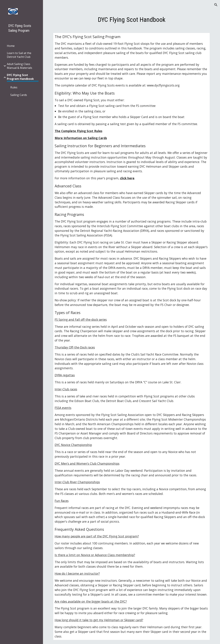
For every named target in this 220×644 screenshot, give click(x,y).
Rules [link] (14, 87)
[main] (132, 20)
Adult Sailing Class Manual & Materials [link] (20, 66)
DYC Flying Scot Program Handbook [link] (20, 77)
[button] (216, 5)
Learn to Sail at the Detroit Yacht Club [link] (19, 55)
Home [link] (11, 46)
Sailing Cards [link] (19, 95)
